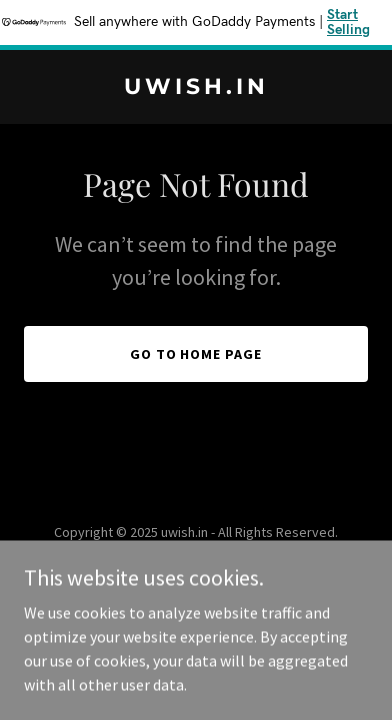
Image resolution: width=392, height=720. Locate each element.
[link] (196, 88)
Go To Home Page (196, 354)
